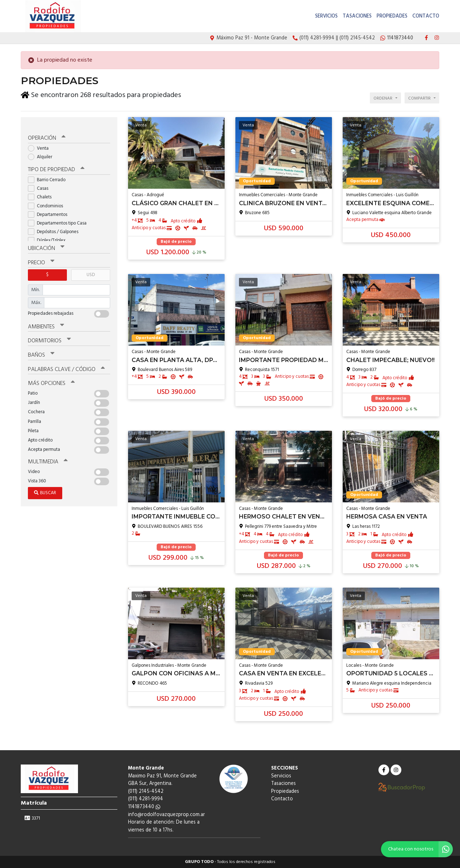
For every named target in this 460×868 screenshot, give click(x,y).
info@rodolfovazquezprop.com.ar (167, 815)
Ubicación (46, 242)
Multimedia (47, 453)
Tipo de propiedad (56, 163)
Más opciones (51, 375)
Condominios (48, 199)
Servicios (326, 16)
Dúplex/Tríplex (49, 234)
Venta (41, 142)
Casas (40, 182)
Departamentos (50, 208)
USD (91, 268)
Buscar (45, 484)
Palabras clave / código (66, 361)
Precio (41, 256)
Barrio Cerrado (49, 173)
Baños (41, 347)
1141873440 (144, 807)
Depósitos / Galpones (55, 225)
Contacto (426, 16)
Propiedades (392, 16)
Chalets (42, 190)
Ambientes (46, 319)
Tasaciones (357, 16)
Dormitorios (49, 333)
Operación (47, 132)
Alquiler (42, 150)
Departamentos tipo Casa (60, 216)
